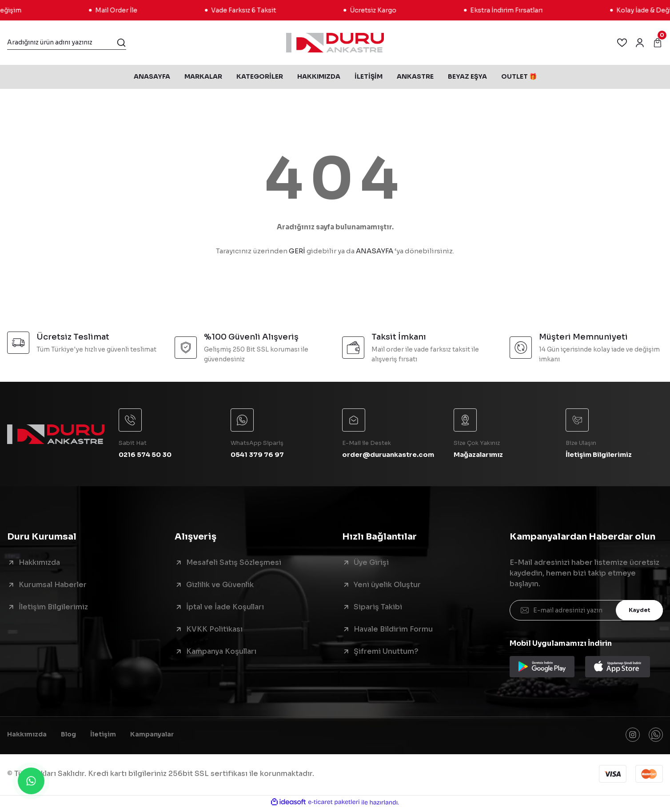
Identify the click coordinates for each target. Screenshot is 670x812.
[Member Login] (640, 43)
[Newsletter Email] (586, 612)
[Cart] (658, 43)
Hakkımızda (39, 564)
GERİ (297, 251)
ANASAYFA (375, 251)
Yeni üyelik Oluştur (387, 586)
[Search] (67, 43)
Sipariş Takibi (378, 609)
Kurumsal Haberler (53, 586)
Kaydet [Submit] (637, 612)
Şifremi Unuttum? (386, 653)
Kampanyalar (166, 737)
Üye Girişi (371, 564)
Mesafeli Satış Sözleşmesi (234, 564)
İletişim (113, 737)
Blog (75, 737)
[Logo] (335, 43)
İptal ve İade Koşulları (225, 609)
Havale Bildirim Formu (393, 631)
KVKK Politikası (214, 631)
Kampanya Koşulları (221, 653)
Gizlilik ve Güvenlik (220, 586)
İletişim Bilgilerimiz (53, 609)
